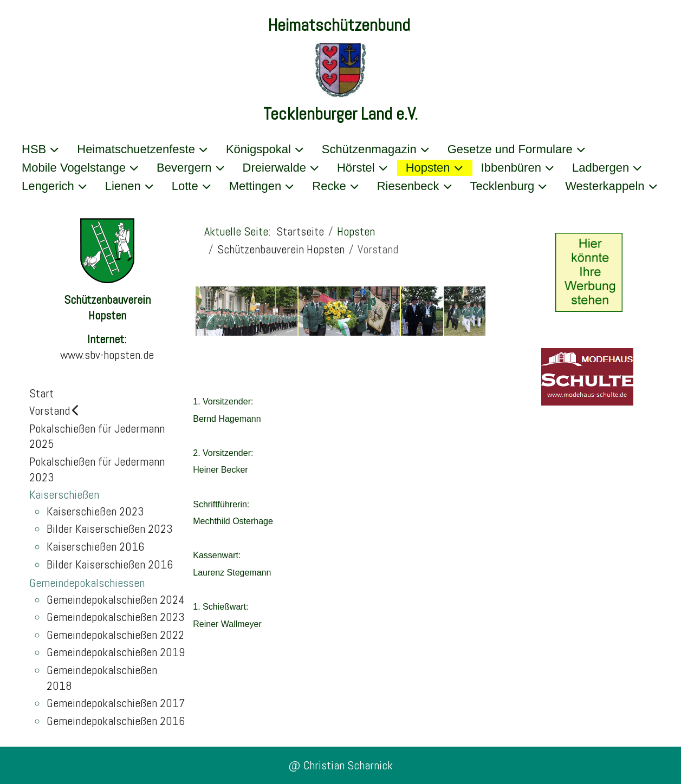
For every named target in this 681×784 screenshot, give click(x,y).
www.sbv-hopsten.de (107, 355)
